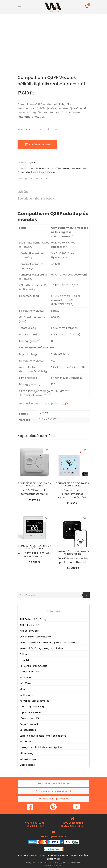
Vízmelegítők (27, 765)
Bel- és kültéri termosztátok (46, 168)
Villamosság (26, 753)
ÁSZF (86, 856)
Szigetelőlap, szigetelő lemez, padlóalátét (43, 736)
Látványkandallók (30, 718)
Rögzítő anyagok (29, 724)
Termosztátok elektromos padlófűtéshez (34, 484)
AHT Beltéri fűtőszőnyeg (33, 619)
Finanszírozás (30, 856)
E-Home (24, 654)
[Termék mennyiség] (48, 129)
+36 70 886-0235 (34, 823)
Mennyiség (24, 129)
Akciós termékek (29, 631)
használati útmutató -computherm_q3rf (43, 403)
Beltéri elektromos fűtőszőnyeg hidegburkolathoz (47, 643)
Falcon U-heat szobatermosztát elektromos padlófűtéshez (73, 494)
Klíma (23, 689)
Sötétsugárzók (28, 730)
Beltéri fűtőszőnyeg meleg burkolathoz (41, 648)
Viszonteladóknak (47, 856)
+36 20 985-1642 (34, 826)
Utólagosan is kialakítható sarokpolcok (41, 747)
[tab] (54, 192)
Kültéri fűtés (27, 695)
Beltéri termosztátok (74, 168)
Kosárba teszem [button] (46, 450)
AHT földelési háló (30, 625)
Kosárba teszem (39, 144)
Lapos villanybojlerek (31, 713)
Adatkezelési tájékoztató (70, 856)
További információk (36, 198)
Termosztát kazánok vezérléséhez (37, 172)
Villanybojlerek (28, 759)
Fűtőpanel (26, 678)
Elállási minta (54, 859)
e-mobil (24, 660)
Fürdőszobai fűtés (30, 672)
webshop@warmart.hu (53, 836)
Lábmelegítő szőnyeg (32, 707)
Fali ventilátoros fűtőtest (33, 666)
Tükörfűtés (26, 742)
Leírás (23, 192)
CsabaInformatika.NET (54, 865)
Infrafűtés (25, 683)
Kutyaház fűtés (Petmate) (34, 701)
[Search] (86, 595)
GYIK (20, 856)
